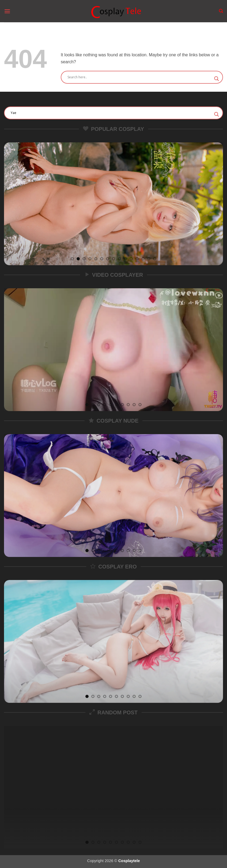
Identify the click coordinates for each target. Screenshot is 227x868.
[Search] (221, 11)
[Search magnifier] (217, 79)
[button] (7, 11)
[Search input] (139, 77)
